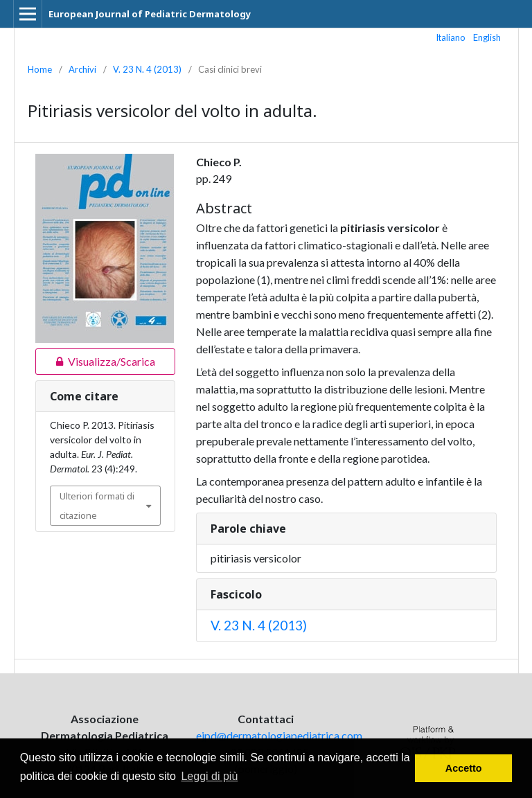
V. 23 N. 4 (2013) (147, 69)
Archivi (82, 69)
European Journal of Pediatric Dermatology (150, 14)
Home (40, 69)
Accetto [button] (464, 768)
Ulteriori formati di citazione (97, 506)
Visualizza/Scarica (95, 362)
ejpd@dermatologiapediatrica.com (279, 735)
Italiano (451, 37)
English (487, 37)
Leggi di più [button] (209, 776)
